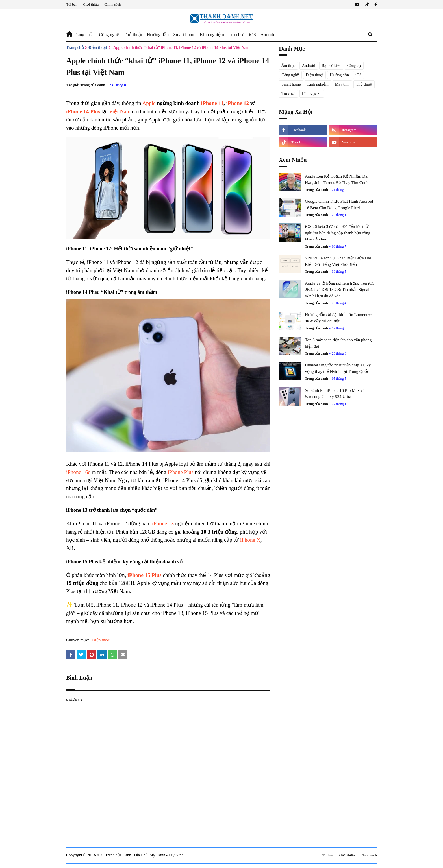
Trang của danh (93, 85)
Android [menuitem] (268, 35)
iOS (359, 75)
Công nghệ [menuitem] (109, 35)
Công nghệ (290, 75)
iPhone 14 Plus (83, 111)
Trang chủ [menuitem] (79, 34)
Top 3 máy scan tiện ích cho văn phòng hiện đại (338, 343)
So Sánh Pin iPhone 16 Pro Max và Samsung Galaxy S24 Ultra (335, 394)
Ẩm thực (288, 66)
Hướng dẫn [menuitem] (158, 35)
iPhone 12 (238, 103)
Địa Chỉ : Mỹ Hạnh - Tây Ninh (159, 855)
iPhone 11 (212, 103)
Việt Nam (120, 111)
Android (309, 66)
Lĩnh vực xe (312, 94)
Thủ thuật (364, 84)
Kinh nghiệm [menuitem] (212, 35)
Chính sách (112, 4)
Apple (149, 103)
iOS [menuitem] (252, 35)
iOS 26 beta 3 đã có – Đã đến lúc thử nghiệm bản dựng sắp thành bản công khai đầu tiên (337, 233)
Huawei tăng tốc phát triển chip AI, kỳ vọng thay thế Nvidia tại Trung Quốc (338, 368)
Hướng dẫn (339, 75)
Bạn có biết (331, 66)
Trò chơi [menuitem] (236, 35)
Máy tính (342, 84)
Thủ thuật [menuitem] (133, 35)
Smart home (291, 84)
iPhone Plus (180, 472)
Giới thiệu (91, 4)
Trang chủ (75, 48)
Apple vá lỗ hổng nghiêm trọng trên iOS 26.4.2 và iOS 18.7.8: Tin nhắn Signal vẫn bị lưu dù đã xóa (340, 289)
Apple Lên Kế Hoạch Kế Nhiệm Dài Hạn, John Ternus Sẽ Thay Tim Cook (337, 179)
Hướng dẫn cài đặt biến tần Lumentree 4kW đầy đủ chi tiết (339, 318)
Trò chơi (288, 94)
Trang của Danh (119, 855)
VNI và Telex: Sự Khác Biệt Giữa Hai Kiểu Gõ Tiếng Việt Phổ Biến (338, 261)
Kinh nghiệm (318, 84)
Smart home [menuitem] (184, 35)
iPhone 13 (163, 523)
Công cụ (354, 66)
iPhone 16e (78, 472)
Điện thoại (98, 48)
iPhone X (250, 540)
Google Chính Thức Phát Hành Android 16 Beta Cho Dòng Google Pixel (339, 205)
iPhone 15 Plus (144, 575)
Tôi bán (72, 4)
